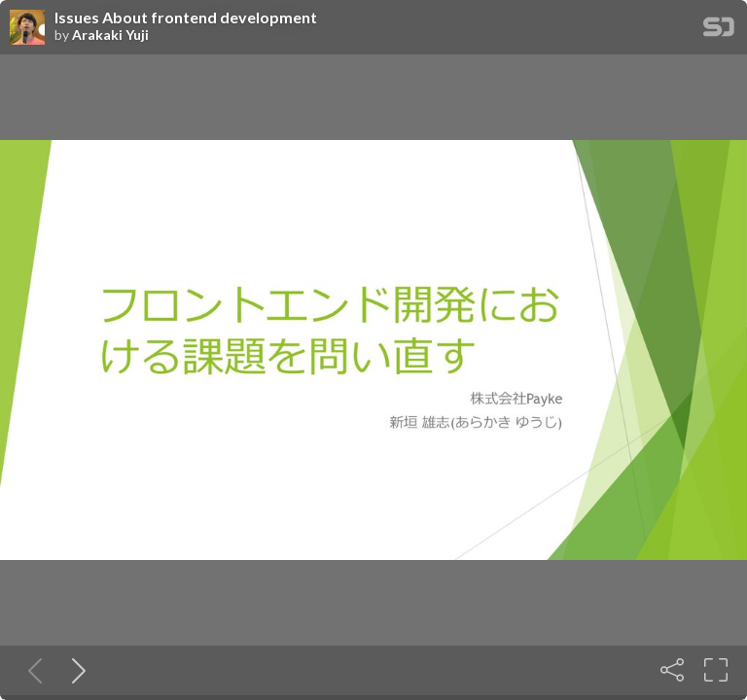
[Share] (672, 670)
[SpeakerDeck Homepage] (719, 31)
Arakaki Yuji (110, 35)
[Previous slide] (31, 670)
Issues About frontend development (186, 17)
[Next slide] (75, 670)
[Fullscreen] (716, 670)
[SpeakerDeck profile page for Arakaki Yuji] (27, 28)
